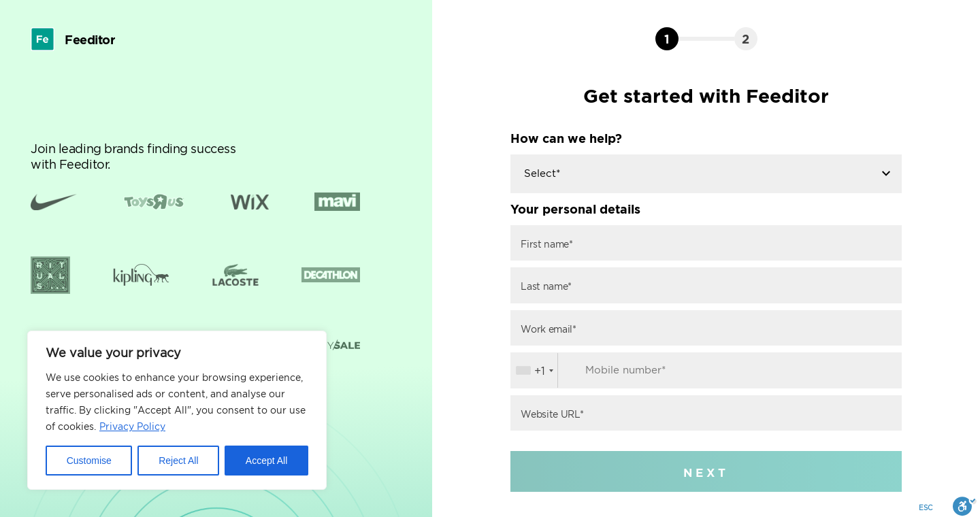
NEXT (706, 472)
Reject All (178, 461)
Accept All (266, 461)
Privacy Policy (132, 426)
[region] (177, 410)
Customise (89, 461)
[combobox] (535, 370)
